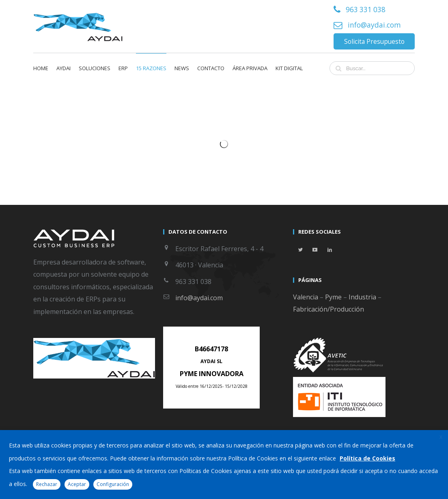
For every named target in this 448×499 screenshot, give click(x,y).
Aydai (64, 68)
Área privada (250, 68)
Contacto (211, 68)
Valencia (306, 297)
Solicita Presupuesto (374, 41)
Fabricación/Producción (328, 309)
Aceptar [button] (77, 484)
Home (41, 68)
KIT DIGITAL (289, 68)
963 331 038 (366, 10)
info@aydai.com (374, 25)
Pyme (333, 297)
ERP (123, 68)
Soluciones (95, 68)
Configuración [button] (113, 484)
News (182, 68)
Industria (362, 297)
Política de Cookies (367, 458)
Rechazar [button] (47, 484)
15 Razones (151, 68)
